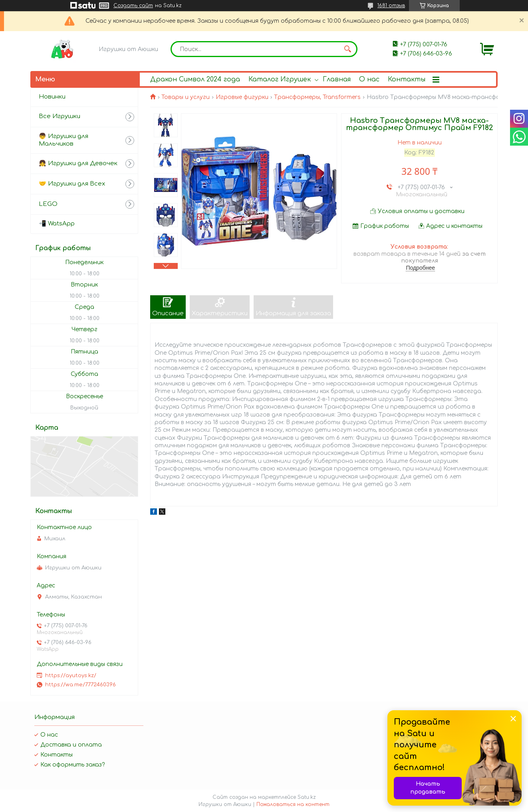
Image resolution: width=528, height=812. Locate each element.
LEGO (48, 204)
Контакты (407, 79)
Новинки (52, 97)
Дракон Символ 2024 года (195, 79)
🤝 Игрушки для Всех (72, 184)
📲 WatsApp (57, 224)
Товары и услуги (186, 97)
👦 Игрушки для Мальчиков (64, 140)
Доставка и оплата (71, 745)
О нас (369, 79)
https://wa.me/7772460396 (80, 685)
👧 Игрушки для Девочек (78, 163)
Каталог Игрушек (280, 79)
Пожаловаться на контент (293, 804)
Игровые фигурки (242, 97)
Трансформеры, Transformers (317, 97)
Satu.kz (307, 797)
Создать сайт (133, 6)
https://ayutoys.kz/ (71, 676)
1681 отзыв (391, 6)
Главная (337, 79)
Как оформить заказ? (72, 765)
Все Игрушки (60, 116)
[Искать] (347, 49)
